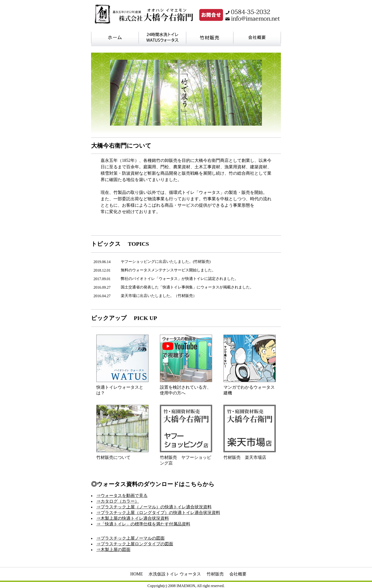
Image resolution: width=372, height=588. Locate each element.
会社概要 (238, 574)
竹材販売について (113, 457)
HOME (137, 574)
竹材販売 (215, 574)
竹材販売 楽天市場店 (245, 457)
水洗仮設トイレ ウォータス (175, 574)
